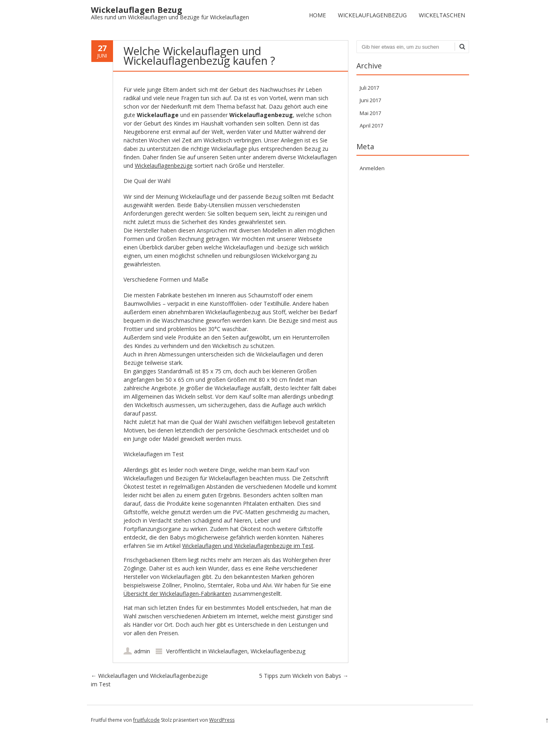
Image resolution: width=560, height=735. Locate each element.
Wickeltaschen (442, 15)
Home (317, 15)
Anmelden (372, 168)
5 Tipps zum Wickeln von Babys (304, 676)
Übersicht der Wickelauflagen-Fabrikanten (177, 594)
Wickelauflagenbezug (372, 15)
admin (142, 651)
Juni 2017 (370, 100)
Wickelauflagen (228, 651)
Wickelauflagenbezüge (164, 166)
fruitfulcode (146, 720)
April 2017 (371, 126)
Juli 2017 (369, 88)
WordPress (222, 720)
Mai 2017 (370, 113)
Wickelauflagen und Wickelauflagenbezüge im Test (248, 546)
